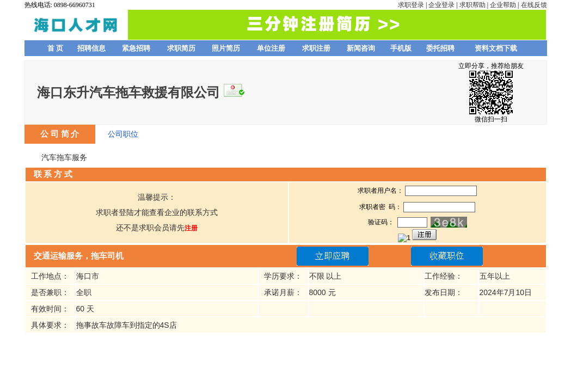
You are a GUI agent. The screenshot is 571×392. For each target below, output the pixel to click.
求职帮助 (472, 5)
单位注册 (271, 48)
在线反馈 (534, 5)
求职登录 (411, 5)
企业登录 (441, 5)
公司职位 (123, 134)
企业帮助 (503, 5)
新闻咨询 (361, 48)
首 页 (56, 48)
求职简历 (181, 48)
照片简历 (226, 48)
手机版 (401, 48)
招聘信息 (91, 48)
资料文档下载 (496, 48)
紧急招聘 (136, 48)
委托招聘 (440, 48)
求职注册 (316, 48)
